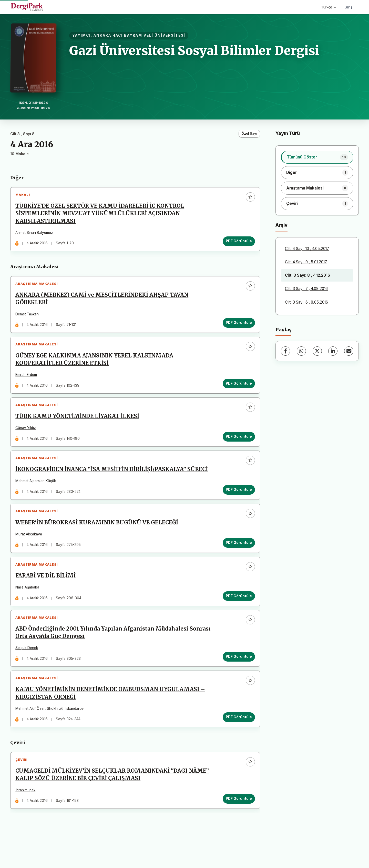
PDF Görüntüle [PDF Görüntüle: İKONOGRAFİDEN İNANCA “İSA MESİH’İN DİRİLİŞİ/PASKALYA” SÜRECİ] (237, 503)
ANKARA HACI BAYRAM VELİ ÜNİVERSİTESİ (139, 35)
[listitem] (317, 157)
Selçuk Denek (28, 670)
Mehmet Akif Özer (32, 734)
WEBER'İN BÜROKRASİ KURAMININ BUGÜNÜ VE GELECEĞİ (98, 539)
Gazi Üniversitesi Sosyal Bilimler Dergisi (194, 51)
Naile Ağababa (29, 606)
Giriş (348, 7)
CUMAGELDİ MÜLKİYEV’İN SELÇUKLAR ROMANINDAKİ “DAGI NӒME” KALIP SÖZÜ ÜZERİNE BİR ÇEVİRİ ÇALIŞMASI (114, 803)
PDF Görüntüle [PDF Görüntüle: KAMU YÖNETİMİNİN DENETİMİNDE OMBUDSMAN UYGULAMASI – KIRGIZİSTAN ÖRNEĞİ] (237, 742)
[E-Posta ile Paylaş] (349, 351)
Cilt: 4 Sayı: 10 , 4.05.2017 (307, 249)
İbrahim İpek (27, 818)
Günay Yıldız (27, 438)
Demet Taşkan (29, 318)
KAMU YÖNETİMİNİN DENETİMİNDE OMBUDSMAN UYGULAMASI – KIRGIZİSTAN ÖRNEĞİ (112, 718)
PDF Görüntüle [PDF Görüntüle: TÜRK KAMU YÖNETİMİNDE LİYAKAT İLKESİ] (237, 447)
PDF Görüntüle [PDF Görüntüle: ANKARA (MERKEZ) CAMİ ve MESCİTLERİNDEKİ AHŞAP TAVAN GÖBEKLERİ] (237, 327)
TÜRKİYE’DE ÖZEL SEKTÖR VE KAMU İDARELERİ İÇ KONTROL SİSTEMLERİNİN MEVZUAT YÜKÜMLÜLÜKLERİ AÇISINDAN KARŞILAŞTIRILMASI (101, 215)
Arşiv (281, 225)
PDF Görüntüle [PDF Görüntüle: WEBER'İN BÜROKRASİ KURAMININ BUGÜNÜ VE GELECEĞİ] (237, 559)
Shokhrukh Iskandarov (67, 734)
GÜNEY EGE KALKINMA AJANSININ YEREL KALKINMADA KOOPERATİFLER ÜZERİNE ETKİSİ (96, 367)
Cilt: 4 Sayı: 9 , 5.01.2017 (306, 262)
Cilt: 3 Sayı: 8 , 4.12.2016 (307, 275)
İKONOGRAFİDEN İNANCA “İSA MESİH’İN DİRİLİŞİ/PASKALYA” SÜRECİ (113, 483)
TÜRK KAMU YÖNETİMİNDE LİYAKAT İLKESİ (79, 426)
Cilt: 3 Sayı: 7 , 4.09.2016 (306, 289)
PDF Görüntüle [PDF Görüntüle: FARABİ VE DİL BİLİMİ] (237, 615)
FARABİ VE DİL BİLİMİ (47, 595)
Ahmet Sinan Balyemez (36, 234)
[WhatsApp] (301, 351)
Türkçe (329, 7)
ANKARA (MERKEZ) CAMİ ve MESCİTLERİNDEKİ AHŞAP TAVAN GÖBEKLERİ (103, 303)
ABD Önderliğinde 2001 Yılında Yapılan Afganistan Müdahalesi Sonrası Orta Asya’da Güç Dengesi (115, 655)
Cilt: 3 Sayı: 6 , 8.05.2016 (306, 302)
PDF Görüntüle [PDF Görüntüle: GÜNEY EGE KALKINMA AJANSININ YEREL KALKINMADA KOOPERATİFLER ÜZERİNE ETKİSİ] (237, 391)
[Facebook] (285, 351)
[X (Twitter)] (317, 351)
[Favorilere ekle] (249, 198)
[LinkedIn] (333, 351)
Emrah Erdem (28, 382)
